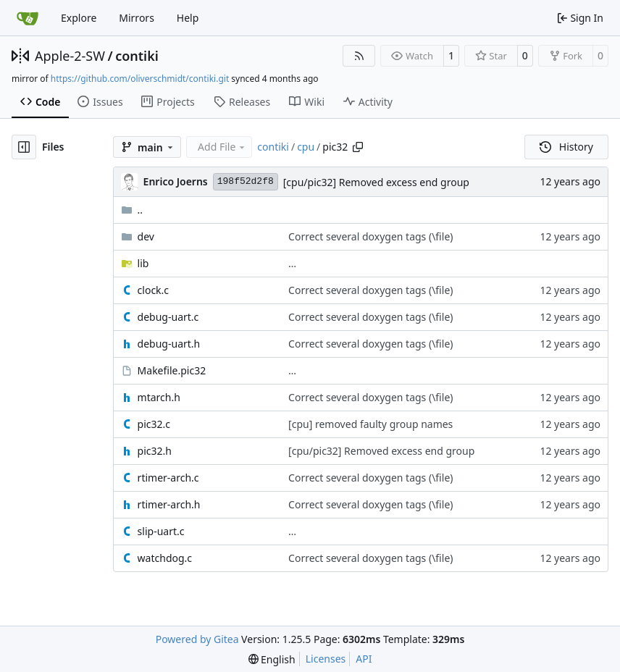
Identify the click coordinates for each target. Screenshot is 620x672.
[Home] (28, 18)
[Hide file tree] (24, 147)
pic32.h (155, 451)
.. (132, 210)
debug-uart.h (169, 344)
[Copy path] (358, 147)
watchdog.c (165, 558)
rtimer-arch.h (169, 504)
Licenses (326, 659)
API (364, 659)
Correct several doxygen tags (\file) (370, 236)
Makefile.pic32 (172, 370)
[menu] (272, 659)
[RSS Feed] (359, 56)
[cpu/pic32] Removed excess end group (376, 182)
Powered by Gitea (197, 639)
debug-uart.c (168, 317)
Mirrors (137, 18)
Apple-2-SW (70, 56)
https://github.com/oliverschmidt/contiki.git (140, 79)
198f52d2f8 (246, 181)
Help (188, 18)
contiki (137, 56)
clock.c (153, 290)
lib (143, 263)
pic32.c (154, 424)
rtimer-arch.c (168, 478)
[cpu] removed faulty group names (370, 424)
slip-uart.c (161, 531)
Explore (79, 18)
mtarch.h (159, 397)
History (566, 147)
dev (146, 236)
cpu (306, 147)
